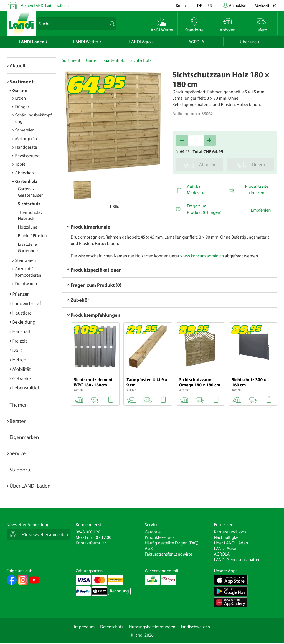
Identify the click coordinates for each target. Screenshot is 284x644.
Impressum (84, 627)
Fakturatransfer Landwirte (168, 554)
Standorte (21, 470)
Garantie (153, 532)
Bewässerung (28, 156)
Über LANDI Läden (231, 543)
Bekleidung (24, 322)
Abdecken (25, 173)
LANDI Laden (31, 42)
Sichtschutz (29, 204)
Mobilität (22, 369)
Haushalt (21, 331)
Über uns (248, 42)
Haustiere (22, 313)
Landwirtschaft (28, 303)
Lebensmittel (26, 388)
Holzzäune (28, 227)
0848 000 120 (88, 532)
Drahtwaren (26, 284)
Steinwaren (26, 260)
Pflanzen (21, 294)
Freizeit (20, 341)
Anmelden (238, 5)
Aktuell (17, 65)
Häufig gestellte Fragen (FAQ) (172, 543)
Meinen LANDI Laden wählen (45, 5)
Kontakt (182, 5)
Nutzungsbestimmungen (152, 627)
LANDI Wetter (86, 42)
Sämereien (25, 130)
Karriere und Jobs (230, 532)
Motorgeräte (27, 139)
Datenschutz (112, 627)
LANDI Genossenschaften (237, 560)
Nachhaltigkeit (227, 537)
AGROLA (196, 42)
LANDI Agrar (225, 549)
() (266, 5)
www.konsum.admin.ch (202, 256)
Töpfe (20, 164)
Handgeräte (26, 147)
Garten (20, 90)
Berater (18, 421)
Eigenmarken (24, 437)
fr (210, 5)
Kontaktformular (91, 543)
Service (18, 453)
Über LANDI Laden (30, 486)
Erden (21, 98)
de (200, 5)
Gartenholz (26, 181)
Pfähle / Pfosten (32, 236)
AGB (149, 549)
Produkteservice (160, 537)
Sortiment (22, 82)
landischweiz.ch (195, 627)
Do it (17, 350)
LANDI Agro (140, 42)
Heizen (19, 360)
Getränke (22, 378)
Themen (19, 405)
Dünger (22, 107)
